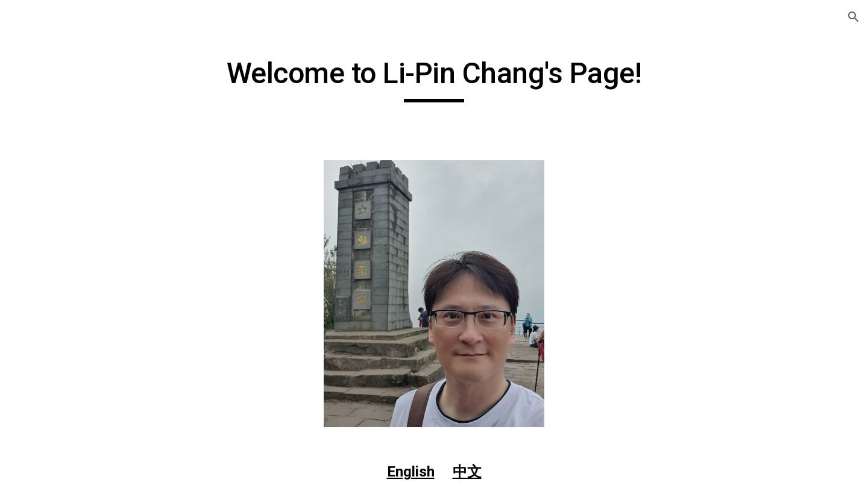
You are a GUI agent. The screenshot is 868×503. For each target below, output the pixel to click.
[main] (434, 79)
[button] (854, 17)
